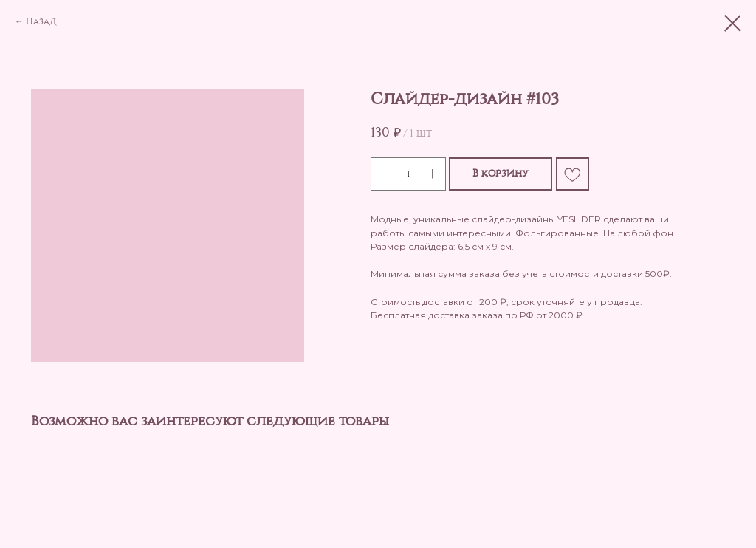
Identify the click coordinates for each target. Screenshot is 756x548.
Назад (41, 21)
